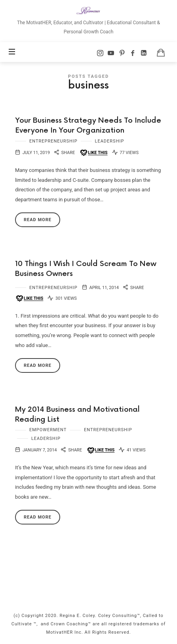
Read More (38, 220)
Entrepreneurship (53, 141)
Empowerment (48, 430)
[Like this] (93, 153)
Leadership (110, 141)
